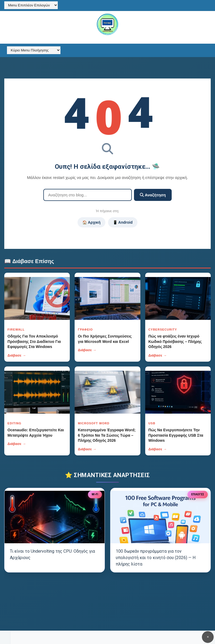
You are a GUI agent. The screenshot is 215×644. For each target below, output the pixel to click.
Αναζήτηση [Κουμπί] (153, 195)
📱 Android (123, 222)
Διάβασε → (17, 355)
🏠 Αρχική (91, 222)
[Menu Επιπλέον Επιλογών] (31, 5)
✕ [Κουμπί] (208, 637)
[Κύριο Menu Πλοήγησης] (34, 50)
